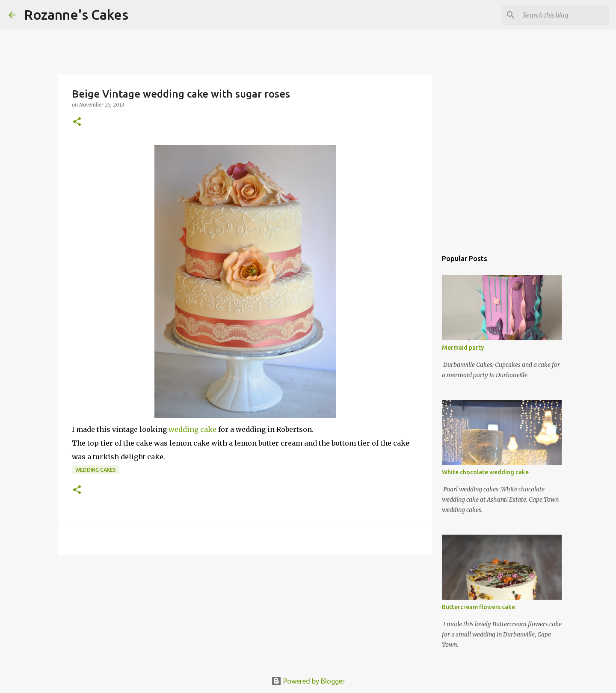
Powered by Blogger (308, 681)
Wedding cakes (96, 470)
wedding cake (192, 429)
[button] (77, 122)
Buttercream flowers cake (478, 607)
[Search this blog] (564, 15)
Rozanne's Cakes (76, 15)
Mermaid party (463, 348)
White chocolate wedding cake (485, 472)
